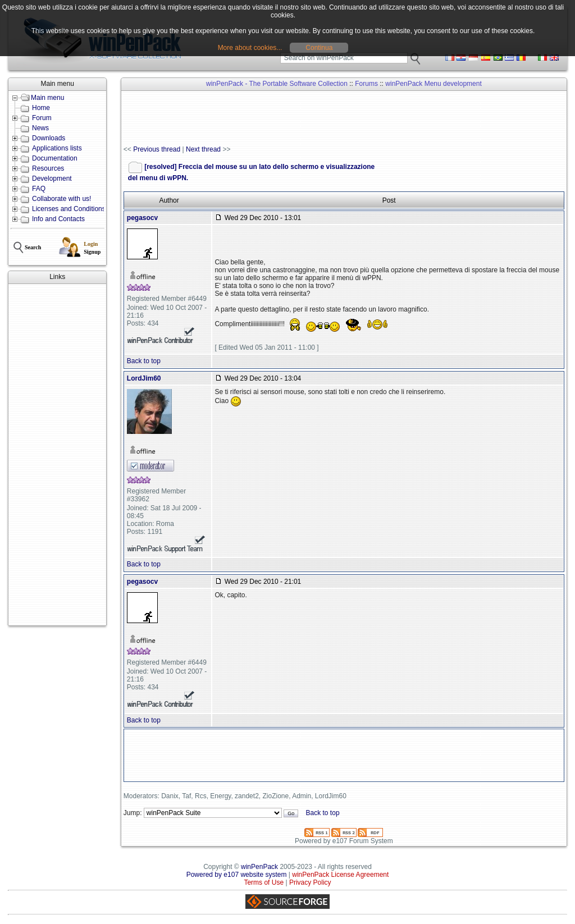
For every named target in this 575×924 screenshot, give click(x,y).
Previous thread (157, 149)
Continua (319, 48)
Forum (42, 118)
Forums (366, 84)
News (40, 128)
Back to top (144, 361)
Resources (48, 168)
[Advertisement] (57, 455)
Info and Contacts (58, 219)
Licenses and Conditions (69, 209)
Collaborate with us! (61, 199)
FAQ (39, 189)
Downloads (49, 138)
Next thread (203, 149)
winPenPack (259, 867)
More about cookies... (250, 48)
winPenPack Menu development (433, 84)
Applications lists (57, 148)
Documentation (55, 158)
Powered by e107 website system (237, 875)
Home (41, 108)
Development (52, 179)
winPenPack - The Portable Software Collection (277, 84)
